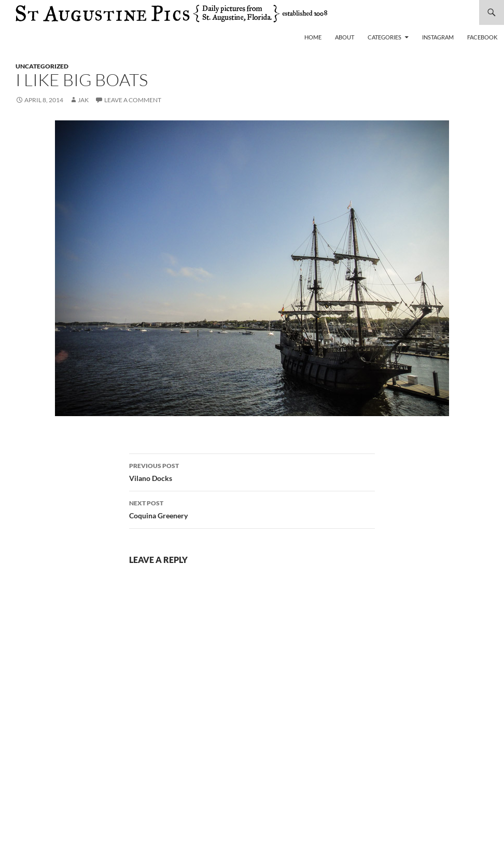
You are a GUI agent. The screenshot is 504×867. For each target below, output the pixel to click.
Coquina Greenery (252, 508)
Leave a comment (133, 100)
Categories (384, 37)
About (345, 37)
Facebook (482, 37)
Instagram (438, 37)
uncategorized (42, 66)
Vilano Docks (252, 471)
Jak (83, 100)
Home (313, 37)
